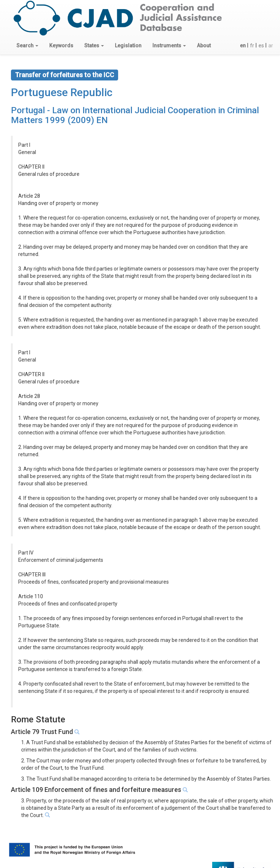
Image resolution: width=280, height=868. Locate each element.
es (261, 46)
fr (252, 46)
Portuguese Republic (62, 92)
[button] (27, 46)
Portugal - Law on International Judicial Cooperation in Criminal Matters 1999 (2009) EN (135, 115)
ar (271, 46)
